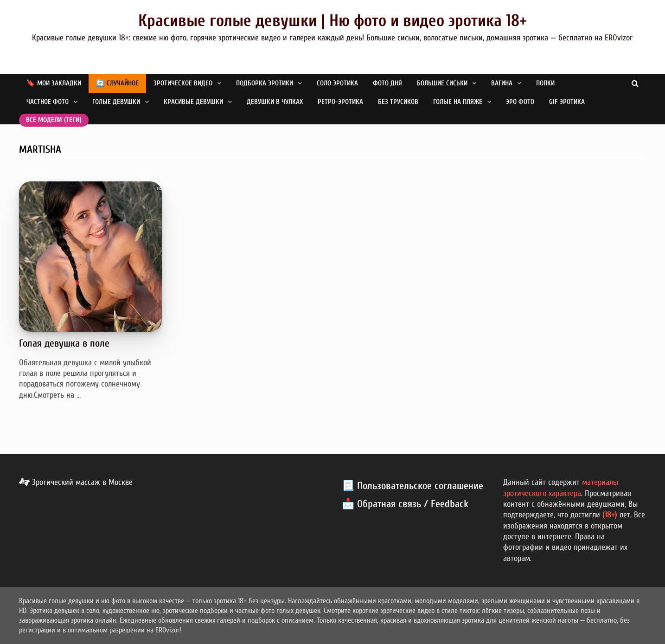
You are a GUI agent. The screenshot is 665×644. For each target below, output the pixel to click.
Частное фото (48, 102)
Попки (545, 83)
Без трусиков (398, 102)
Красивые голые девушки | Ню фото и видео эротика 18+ (332, 21)
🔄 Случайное (117, 83)
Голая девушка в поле (64, 343)
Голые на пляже (458, 102)
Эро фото (520, 102)
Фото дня (387, 83)
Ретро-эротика (340, 102)
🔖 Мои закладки (54, 83)
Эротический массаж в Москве (76, 482)
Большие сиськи (442, 83)
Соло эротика (337, 83)
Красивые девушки (193, 102)
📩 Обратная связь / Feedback (405, 504)
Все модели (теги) (54, 120)
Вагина (502, 83)
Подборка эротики (265, 83)
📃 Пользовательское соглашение (412, 486)
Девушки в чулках (275, 102)
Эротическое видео (183, 83)
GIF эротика (567, 102)
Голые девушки (116, 102)
